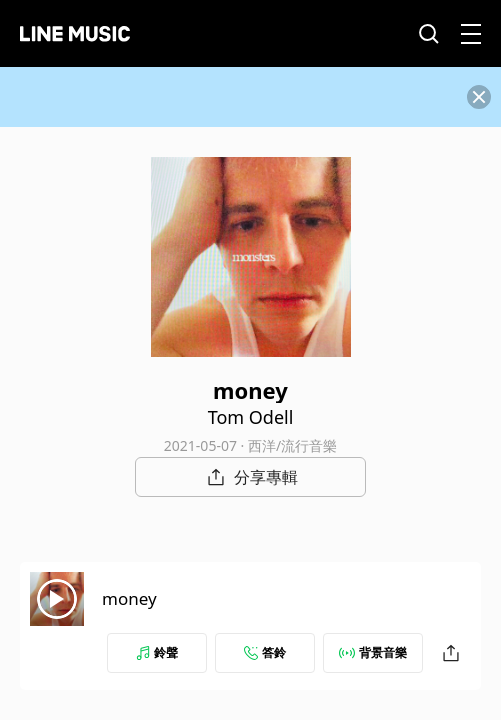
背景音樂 (373, 652)
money (129, 598)
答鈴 (265, 652)
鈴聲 (157, 652)
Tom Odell (251, 417)
